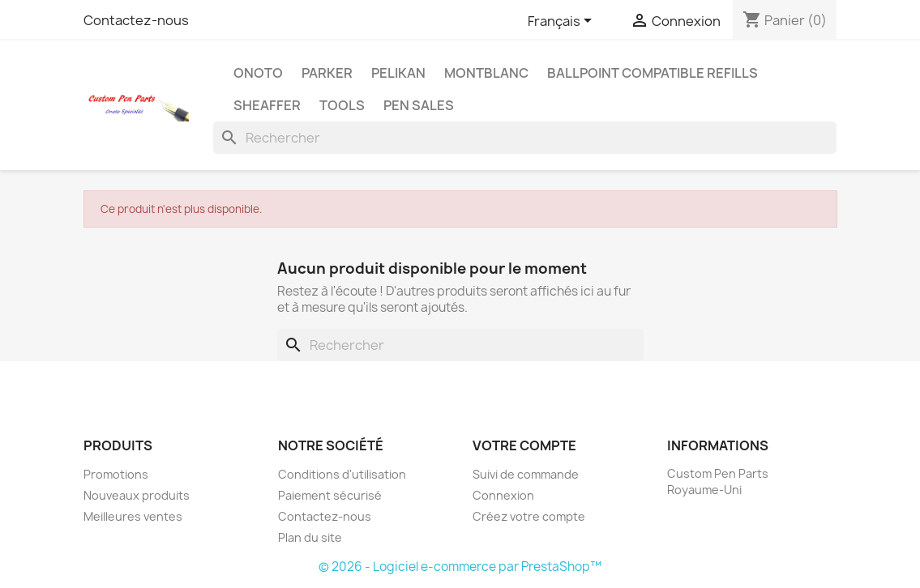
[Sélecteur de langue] (563, 22)
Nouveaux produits (137, 495)
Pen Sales (419, 105)
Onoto (258, 73)
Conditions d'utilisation (342, 474)
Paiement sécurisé (330, 495)
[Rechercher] (525, 138)
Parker (327, 73)
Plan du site (310, 537)
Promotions (116, 474)
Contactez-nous (136, 20)
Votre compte (524, 445)
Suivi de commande (526, 474)
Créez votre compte (529, 516)
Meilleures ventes (133, 516)
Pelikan (398, 73)
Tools (342, 105)
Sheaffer (267, 105)
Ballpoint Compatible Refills (653, 73)
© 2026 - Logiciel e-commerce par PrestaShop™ (460, 567)
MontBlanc (486, 73)
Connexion (503, 495)
